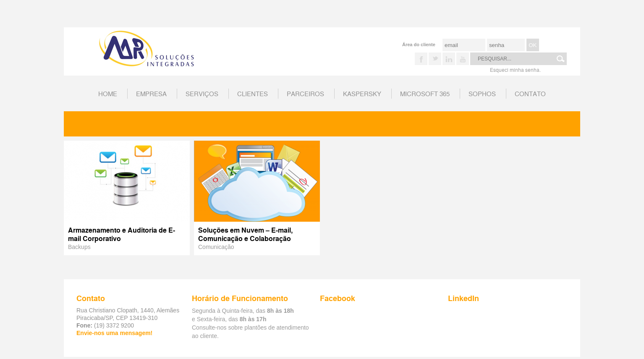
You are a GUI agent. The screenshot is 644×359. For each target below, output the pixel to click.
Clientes (253, 93)
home (108, 93)
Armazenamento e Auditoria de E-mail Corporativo (122, 234)
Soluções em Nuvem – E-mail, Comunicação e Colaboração (245, 234)
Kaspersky (362, 93)
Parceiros (305, 93)
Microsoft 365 (425, 93)
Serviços (202, 93)
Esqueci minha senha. (515, 69)
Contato (530, 93)
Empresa (151, 93)
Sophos (482, 93)
